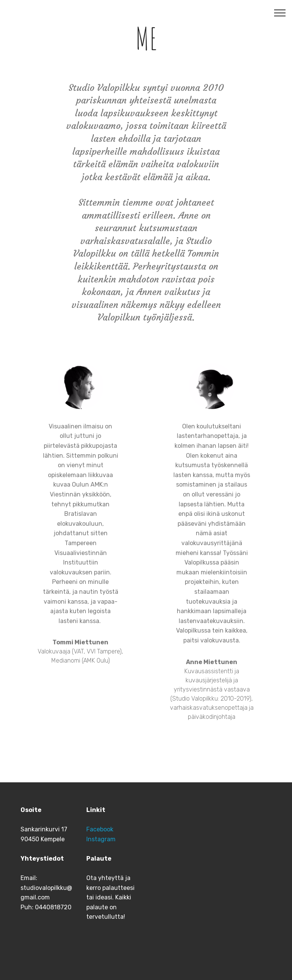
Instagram (101, 839)
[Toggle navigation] (280, 13)
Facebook (100, 829)
